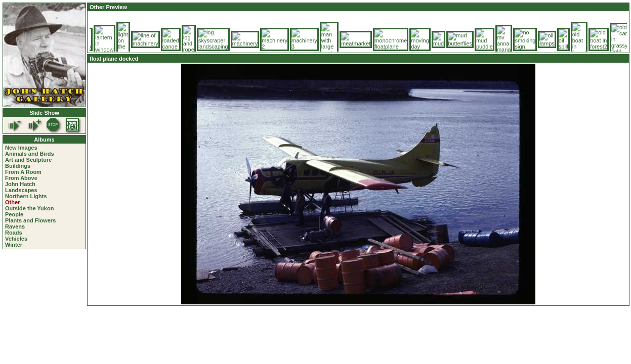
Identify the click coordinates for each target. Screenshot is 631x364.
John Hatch (20, 184)
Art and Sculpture (28, 160)
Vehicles (16, 239)
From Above (21, 178)
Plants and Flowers (30, 220)
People (14, 214)
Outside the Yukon (29, 208)
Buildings (18, 166)
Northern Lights (26, 196)
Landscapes (21, 190)
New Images (21, 148)
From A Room (23, 172)
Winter (14, 245)
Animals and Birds (30, 154)
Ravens (15, 226)
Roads (14, 233)
